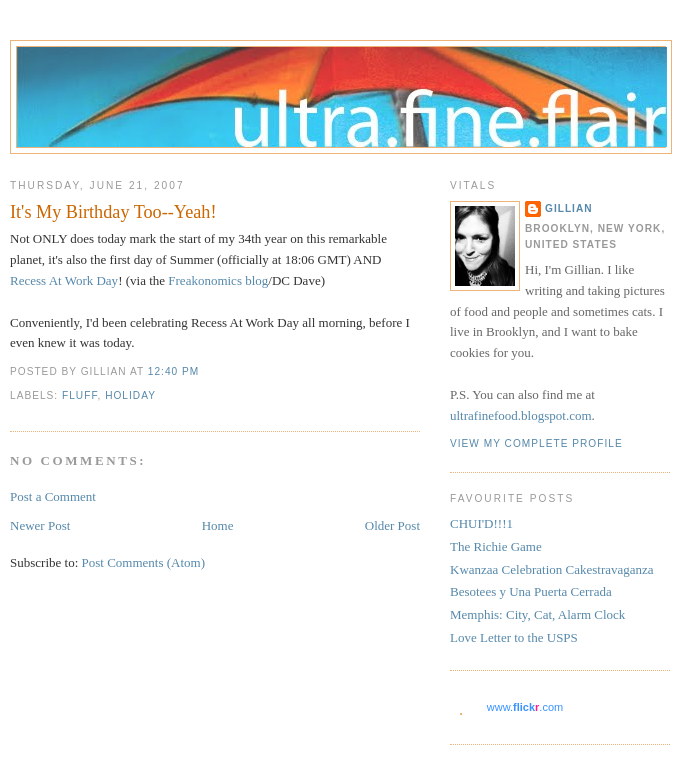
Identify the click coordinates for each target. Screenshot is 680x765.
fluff (79, 395)
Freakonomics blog (218, 280)
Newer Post (40, 525)
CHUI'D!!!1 (481, 523)
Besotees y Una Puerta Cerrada (531, 591)
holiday (130, 395)
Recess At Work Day (64, 280)
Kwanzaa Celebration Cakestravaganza (552, 569)
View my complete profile (536, 443)
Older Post (392, 525)
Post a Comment (53, 496)
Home (218, 525)
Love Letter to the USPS (514, 637)
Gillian (569, 208)
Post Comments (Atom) (144, 562)
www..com (525, 707)
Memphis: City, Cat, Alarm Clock (537, 614)
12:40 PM (173, 371)
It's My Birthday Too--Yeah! (113, 212)
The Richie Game (496, 546)
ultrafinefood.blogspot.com (521, 415)
